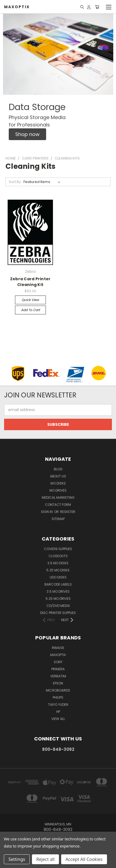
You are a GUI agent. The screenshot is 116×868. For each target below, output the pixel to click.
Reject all (45, 859)
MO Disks (58, 483)
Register (68, 512)
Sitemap (58, 519)
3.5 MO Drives (58, 591)
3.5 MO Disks (58, 563)
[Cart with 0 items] (97, 7)
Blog (58, 469)
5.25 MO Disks (58, 570)
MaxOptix (58, 655)
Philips (58, 697)
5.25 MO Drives (58, 599)
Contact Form (58, 505)
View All (58, 719)
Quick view (30, 300)
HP (58, 712)
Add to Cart (30, 310)
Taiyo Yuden (58, 705)
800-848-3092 (58, 749)
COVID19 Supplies (58, 549)
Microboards (58, 690)
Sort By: (15, 182)
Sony (58, 662)
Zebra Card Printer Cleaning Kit (30, 282)
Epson (58, 683)
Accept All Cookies (84, 859)
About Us (58, 476)
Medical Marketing (58, 498)
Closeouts (58, 556)
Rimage (58, 648)
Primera (58, 669)
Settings (17, 859)
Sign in (47, 512)
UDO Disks (58, 577)
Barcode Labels (58, 584)
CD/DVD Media (58, 606)
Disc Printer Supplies (58, 613)
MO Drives (58, 490)
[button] (27, 134)
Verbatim (58, 676)
